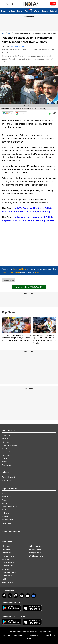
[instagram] (16, 596)
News (4, 33)
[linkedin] (28, 596)
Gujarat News (7, 576)
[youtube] (22, 596)
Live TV (5, 458)
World (37, 11)
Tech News (6, 513)
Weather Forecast (8, 477)
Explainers (6, 516)
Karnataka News (8, 582)
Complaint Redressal (9, 445)
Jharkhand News (8, 556)
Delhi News (6, 549)
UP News (5, 569)
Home (4, 11)
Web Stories (6, 465)
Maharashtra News (36, 546)
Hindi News (6, 455)
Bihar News (6, 546)
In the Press (6, 449)
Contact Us (6, 435)
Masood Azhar (9, 280)
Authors (5, 462)
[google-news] (34, 596)
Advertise (5, 442)
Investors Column (8, 452)
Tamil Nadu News (8, 566)
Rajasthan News (35, 549)
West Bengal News (36, 556)
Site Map (6, 635)
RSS (29, 638)
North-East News (8, 563)
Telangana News (35, 553)
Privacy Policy (33, 635)
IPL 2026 (28, 11)
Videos (12, 11)
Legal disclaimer (19, 635)
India (19, 11)
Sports (45, 11)
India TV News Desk (17, 47)
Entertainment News (9, 507)
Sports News (6, 510)
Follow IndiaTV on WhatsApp (29, 287)
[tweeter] (10, 596)
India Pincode (7, 480)
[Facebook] (4, 596)
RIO (53, 635)
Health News (6, 523)
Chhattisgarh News (9, 572)
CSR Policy (45, 635)
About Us (5, 439)
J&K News (6, 579)
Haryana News (7, 553)
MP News (5, 559)
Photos (4, 500)
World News (6, 497)
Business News (7, 520)
